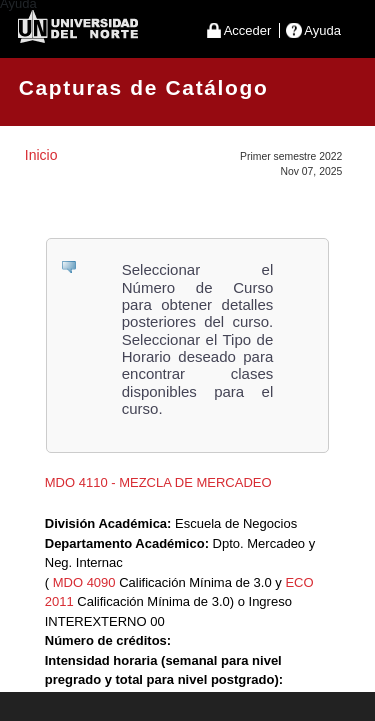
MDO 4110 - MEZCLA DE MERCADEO (158, 482)
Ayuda (322, 30)
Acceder (248, 30)
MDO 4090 (84, 582)
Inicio (41, 155)
